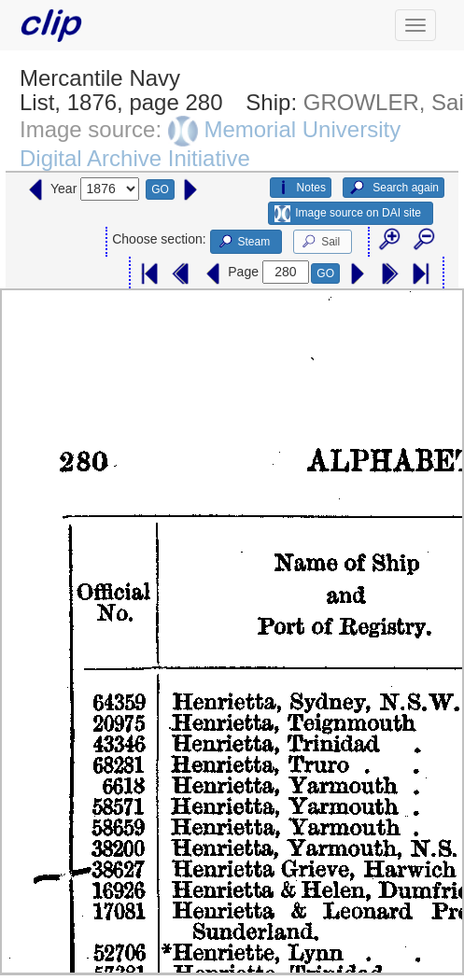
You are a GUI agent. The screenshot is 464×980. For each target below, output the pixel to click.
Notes (301, 188)
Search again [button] (394, 188)
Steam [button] (244, 242)
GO (160, 189)
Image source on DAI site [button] (348, 214)
